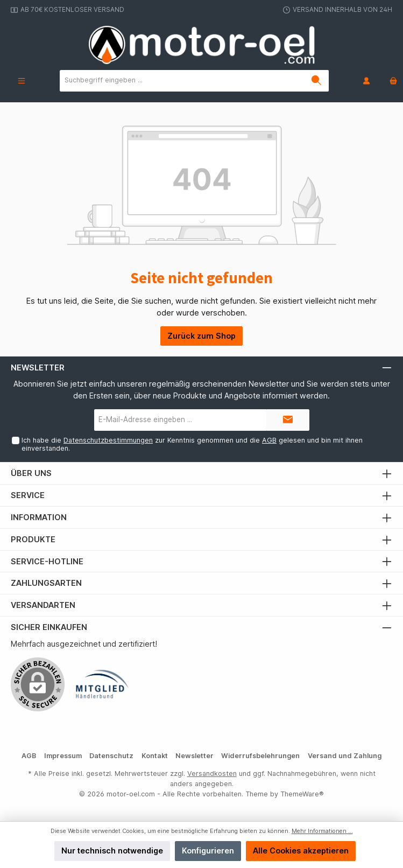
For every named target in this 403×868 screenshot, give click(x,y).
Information (39, 517)
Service (28, 495)
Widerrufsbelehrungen (260, 756)
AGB (269, 440)
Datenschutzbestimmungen (108, 440)
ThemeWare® (302, 794)
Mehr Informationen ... (322, 831)
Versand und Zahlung (345, 756)
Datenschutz (111, 756)
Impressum (63, 756)
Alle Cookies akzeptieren (301, 850)
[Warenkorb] (390, 80)
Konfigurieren (208, 850)
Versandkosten (212, 773)
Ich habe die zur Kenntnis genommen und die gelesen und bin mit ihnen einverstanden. (192, 444)
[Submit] (288, 420)
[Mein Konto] (366, 80)
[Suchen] (317, 81)
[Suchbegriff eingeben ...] (182, 81)
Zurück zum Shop (201, 336)
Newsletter (195, 756)
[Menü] (22, 80)
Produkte (33, 539)
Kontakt (155, 756)
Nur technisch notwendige (112, 850)
